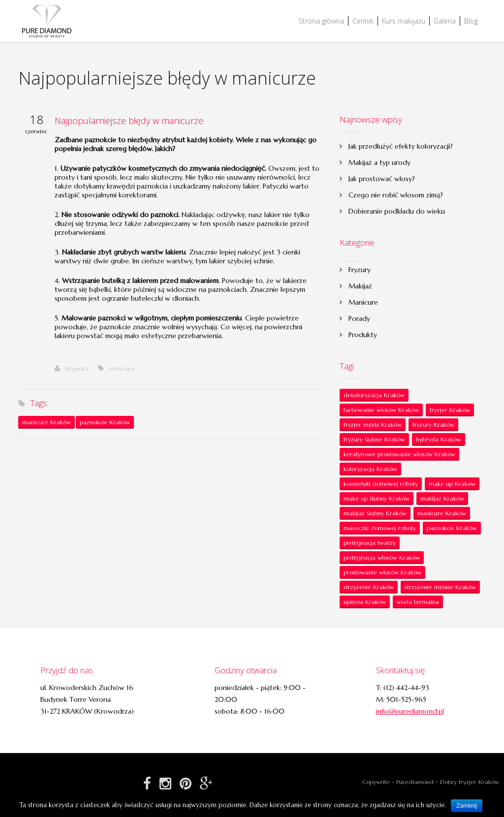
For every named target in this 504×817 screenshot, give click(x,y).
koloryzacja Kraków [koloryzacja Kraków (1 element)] (370, 469)
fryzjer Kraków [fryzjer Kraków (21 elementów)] (450, 410)
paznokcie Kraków (105, 422)
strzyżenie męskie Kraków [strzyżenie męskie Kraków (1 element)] (440, 587)
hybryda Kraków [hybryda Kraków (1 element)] (439, 439)
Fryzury (360, 270)
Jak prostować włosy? (382, 179)
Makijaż (360, 286)
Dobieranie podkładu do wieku (397, 211)
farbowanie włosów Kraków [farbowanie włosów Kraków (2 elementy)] (381, 410)
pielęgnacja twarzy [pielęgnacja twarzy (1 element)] (370, 543)
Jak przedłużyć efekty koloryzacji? (401, 146)
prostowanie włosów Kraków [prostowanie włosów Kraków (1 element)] (382, 572)
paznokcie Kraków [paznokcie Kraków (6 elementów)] (452, 528)
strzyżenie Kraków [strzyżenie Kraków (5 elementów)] (369, 587)
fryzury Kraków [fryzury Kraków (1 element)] (433, 424)
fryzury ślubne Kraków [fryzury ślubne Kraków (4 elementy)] (374, 439)
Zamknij (467, 806)
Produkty (363, 335)
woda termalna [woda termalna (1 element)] (418, 602)
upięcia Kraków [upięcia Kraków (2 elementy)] (365, 602)
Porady (359, 318)
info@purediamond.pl (410, 711)
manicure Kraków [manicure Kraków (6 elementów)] (442, 513)
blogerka (71, 369)
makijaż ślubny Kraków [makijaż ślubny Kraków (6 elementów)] (375, 513)
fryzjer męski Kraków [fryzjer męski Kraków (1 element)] (373, 424)
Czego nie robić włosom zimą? (396, 195)
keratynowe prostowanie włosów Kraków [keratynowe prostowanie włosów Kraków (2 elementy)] (399, 454)
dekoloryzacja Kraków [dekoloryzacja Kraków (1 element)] (374, 395)
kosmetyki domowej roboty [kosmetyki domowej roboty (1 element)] (381, 484)
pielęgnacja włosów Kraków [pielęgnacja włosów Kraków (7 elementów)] (382, 557)
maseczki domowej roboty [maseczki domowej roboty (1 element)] (380, 528)
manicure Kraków (47, 422)
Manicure (122, 369)
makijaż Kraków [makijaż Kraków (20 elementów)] (442, 498)
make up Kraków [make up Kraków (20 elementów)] (452, 484)
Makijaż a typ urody (379, 162)
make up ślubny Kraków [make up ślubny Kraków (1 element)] (377, 498)
